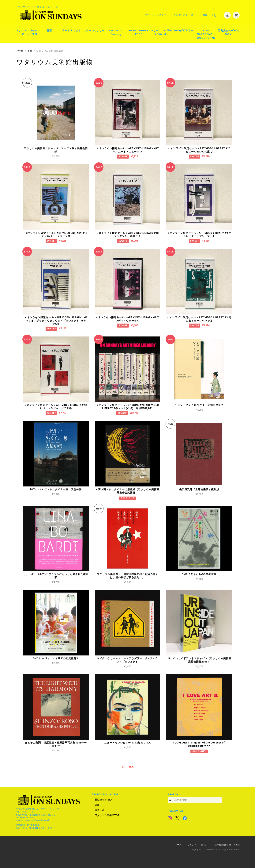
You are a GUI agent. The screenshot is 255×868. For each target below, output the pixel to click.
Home (20, 51)
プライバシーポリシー (198, 845)
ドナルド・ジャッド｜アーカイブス (27, 33)
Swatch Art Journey (116, 33)
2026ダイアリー (184, 31)
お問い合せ (101, 810)
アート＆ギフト (72, 31)
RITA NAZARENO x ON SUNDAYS (206, 34)
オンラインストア (156, 15)
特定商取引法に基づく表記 (227, 845)
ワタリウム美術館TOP (107, 816)
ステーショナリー (94, 31)
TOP (179, 845)
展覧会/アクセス (183, 15)
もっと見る (128, 768)
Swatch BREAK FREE (139, 33)
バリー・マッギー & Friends (161, 33)
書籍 (49, 31)
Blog (203, 15)
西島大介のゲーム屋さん (228, 33)
